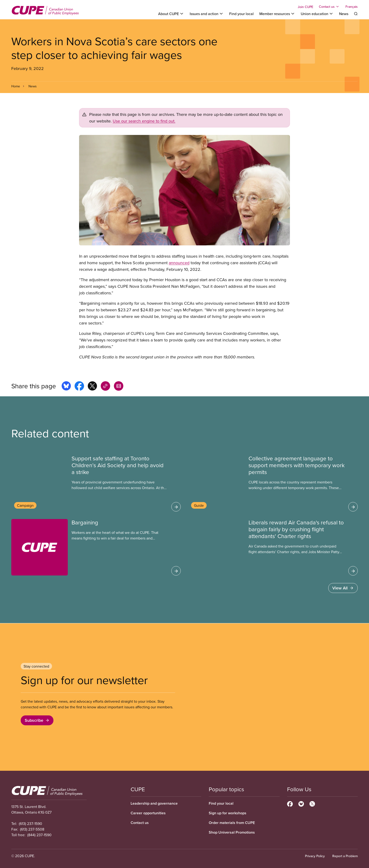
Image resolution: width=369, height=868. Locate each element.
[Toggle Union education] (317, 14)
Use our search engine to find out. (144, 121)
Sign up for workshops (228, 813)
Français (352, 7)
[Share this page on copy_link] (105, 387)
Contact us (140, 823)
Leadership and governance (154, 803)
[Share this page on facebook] (79, 387)
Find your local (241, 14)
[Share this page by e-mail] (119, 387)
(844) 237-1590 (39, 835)
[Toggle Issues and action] (207, 14)
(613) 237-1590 (30, 823)
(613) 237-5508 (32, 829)
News (344, 14)
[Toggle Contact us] (329, 7)
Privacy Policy (315, 856)
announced (179, 263)
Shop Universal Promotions (232, 832)
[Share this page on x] (92, 387)
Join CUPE (305, 7)
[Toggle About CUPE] (171, 14)
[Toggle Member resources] (277, 14)
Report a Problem (345, 856)
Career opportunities (148, 813)
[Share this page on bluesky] (66, 387)
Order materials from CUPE (232, 823)
